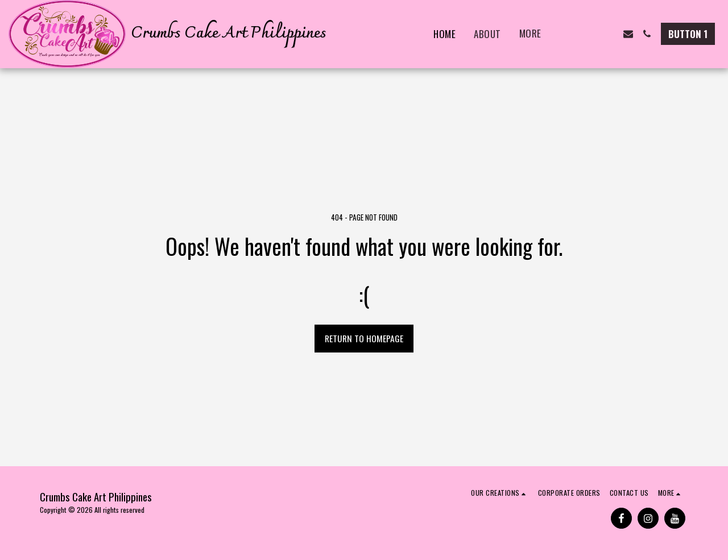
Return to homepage (364, 338)
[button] (572, 34)
